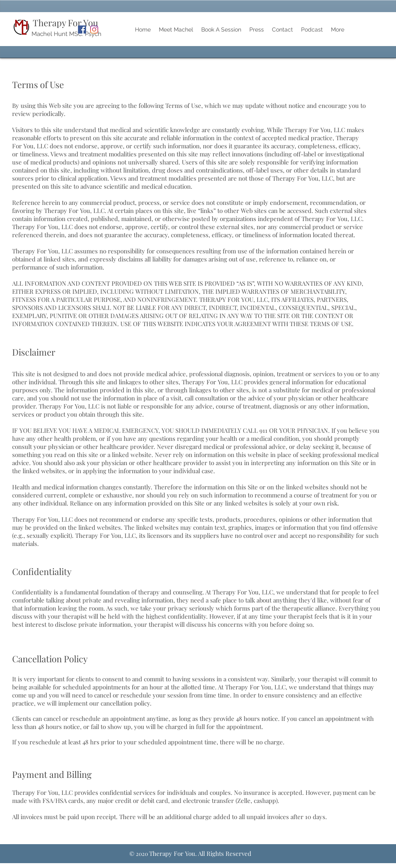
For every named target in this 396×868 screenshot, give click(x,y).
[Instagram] (94, 29)
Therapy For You (65, 23)
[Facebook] (82, 29)
